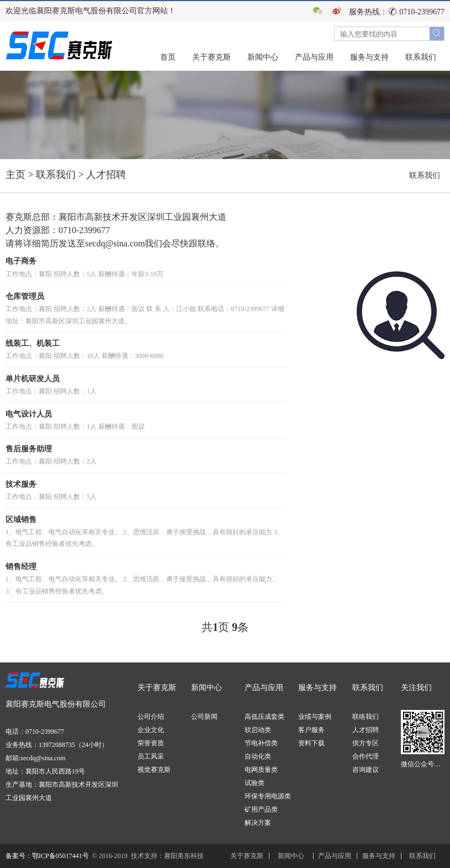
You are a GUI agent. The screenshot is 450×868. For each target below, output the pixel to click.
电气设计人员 (29, 414)
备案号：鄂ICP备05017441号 (47, 856)
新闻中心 (263, 57)
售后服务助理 (29, 449)
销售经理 (21, 567)
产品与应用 (314, 57)
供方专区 (366, 743)
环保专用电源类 (268, 796)
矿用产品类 (261, 809)
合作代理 (366, 756)
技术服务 (21, 484)
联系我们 (421, 57)
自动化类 (258, 756)
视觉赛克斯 (154, 770)
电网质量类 (261, 770)
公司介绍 (151, 717)
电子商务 (21, 261)
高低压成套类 (264, 717)
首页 (168, 57)
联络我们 (366, 717)
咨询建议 (366, 770)
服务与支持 (369, 57)
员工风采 (151, 756)
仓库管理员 (25, 296)
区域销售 (21, 520)
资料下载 (311, 743)
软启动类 (258, 730)
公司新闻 (204, 717)
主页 (15, 175)
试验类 (255, 783)
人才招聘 (106, 175)
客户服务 (311, 730)
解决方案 (258, 823)
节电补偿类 (261, 743)
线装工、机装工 (33, 343)
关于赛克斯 (211, 57)
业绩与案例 (315, 717)
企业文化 (151, 730)
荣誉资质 (151, 743)
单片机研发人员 (33, 379)
